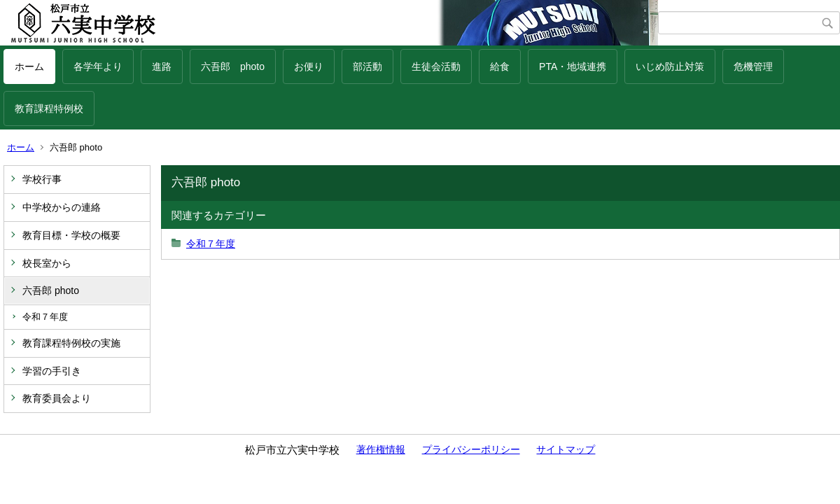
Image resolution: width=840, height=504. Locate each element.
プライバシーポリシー (471, 449)
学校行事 (42, 179)
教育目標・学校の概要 (71, 235)
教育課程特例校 (49, 108)
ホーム (29, 66)
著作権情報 (381, 449)
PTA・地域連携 (573, 66)
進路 (162, 66)
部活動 (367, 66)
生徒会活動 (436, 66)
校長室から (47, 263)
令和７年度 (45, 317)
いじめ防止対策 (670, 66)
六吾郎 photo (233, 66)
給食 (500, 66)
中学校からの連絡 (62, 207)
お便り (309, 66)
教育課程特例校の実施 (71, 343)
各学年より (98, 66)
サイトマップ (566, 449)
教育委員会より (57, 398)
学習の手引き (52, 371)
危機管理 (753, 66)
